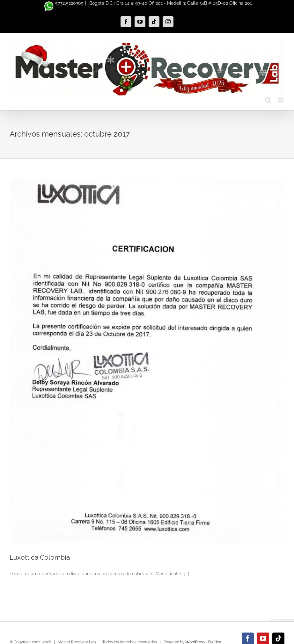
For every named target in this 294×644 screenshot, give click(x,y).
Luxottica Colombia (40, 557)
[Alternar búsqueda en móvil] (268, 100)
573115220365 (63, 3)
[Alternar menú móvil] (281, 100)
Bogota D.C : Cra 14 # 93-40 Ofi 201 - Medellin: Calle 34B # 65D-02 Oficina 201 (170, 3)
